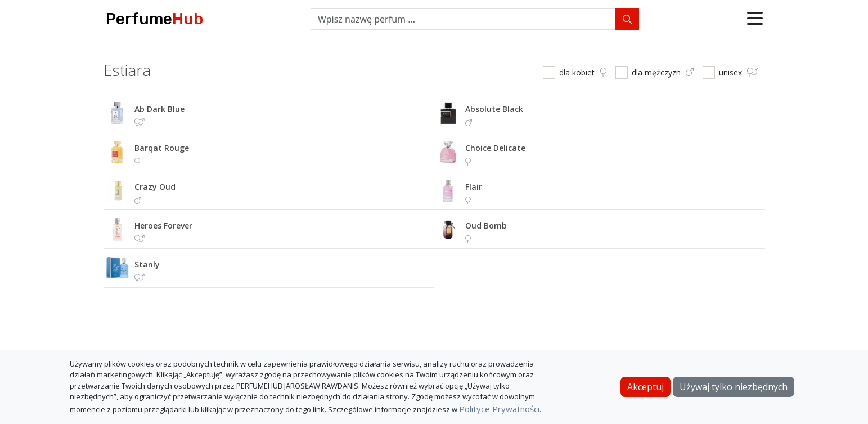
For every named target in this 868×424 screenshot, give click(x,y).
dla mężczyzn (663, 72)
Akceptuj (646, 387)
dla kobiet (583, 72)
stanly (147, 264)
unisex (739, 72)
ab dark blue (159, 109)
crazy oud (155, 187)
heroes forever (163, 226)
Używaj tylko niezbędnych (734, 387)
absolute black (494, 109)
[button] (755, 19)
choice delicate (495, 148)
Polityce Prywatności (499, 409)
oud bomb (486, 226)
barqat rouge (162, 148)
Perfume (154, 19)
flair (474, 187)
